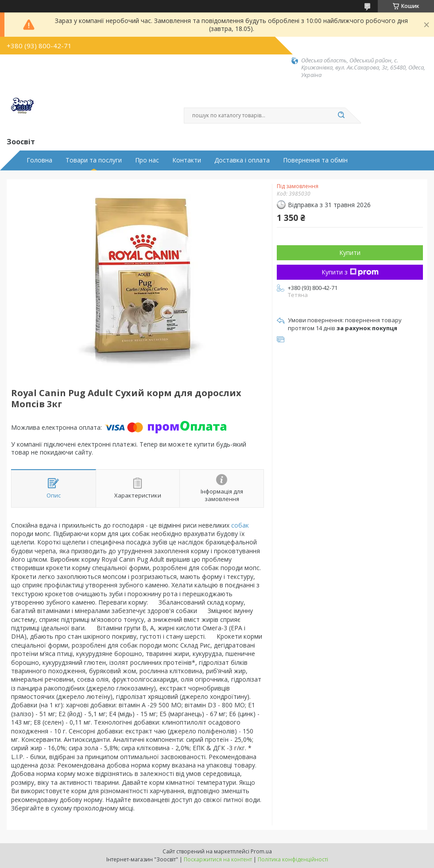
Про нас (147, 160)
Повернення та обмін (315, 160)
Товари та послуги (94, 160)
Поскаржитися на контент (218, 859)
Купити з (350, 272)
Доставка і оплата (242, 160)
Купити (350, 253)
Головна (39, 160)
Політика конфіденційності (293, 859)
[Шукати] (341, 116)
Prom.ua (261, 851)
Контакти (187, 160)
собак (240, 525)
